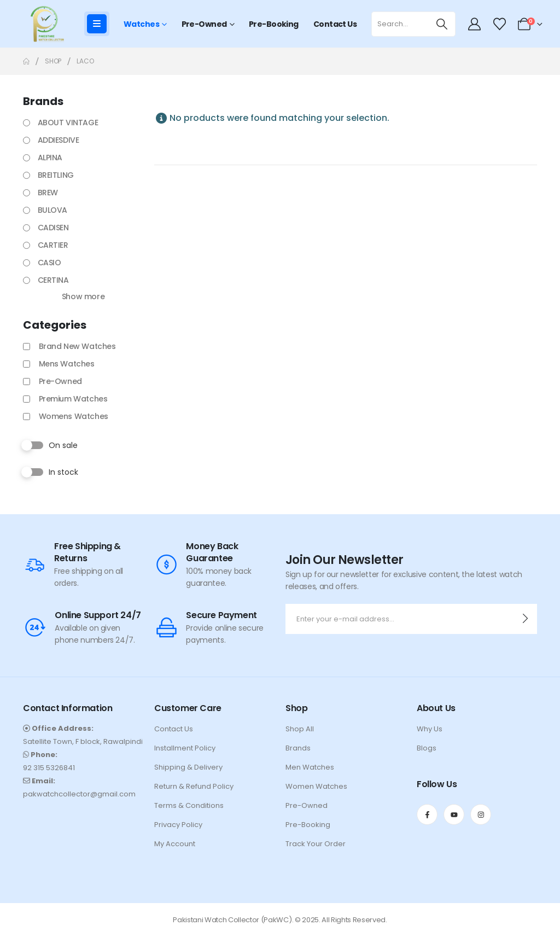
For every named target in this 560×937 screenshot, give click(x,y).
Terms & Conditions (189, 805)
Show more (83, 296)
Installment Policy (185, 748)
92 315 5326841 (49, 768)
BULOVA (52, 210)
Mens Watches (67, 364)
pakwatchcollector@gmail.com (79, 794)
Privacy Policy (178, 825)
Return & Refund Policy (194, 786)
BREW (48, 193)
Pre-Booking (274, 24)
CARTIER (53, 245)
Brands (298, 748)
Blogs (427, 748)
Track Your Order (316, 844)
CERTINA (53, 280)
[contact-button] (525, 619)
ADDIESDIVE (59, 140)
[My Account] (475, 24)
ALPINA (50, 158)
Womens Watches (74, 416)
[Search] (442, 24)
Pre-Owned (204, 24)
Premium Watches (73, 399)
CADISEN (53, 228)
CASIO (49, 263)
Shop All (300, 729)
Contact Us (335, 24)
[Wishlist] (499, 24)
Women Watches (316, 786)
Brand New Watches (77, 346)
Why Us (430, 729)
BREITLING (56, 175)
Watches (141, 24)
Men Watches (310, 767)
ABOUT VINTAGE (68, 123)
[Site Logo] (45, 24)
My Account (175, 844)
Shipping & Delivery (188, 767)
